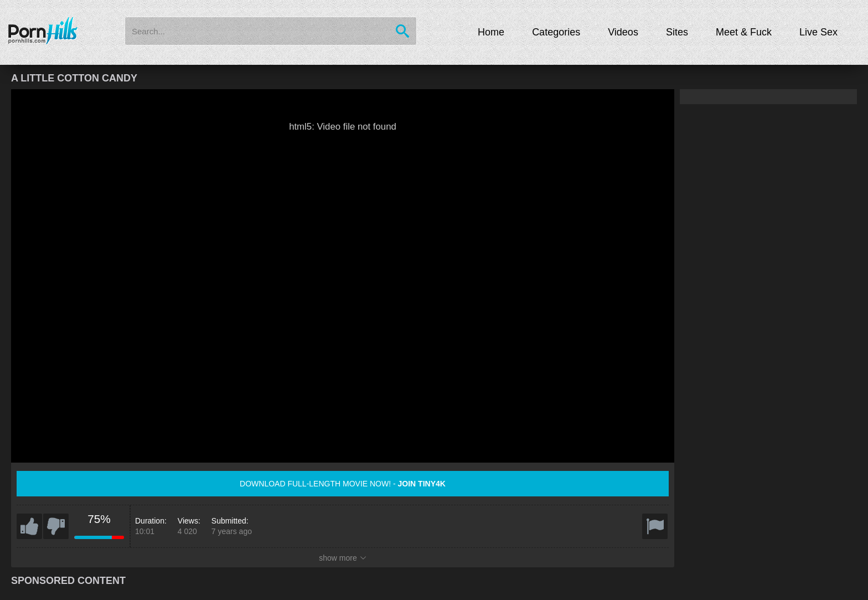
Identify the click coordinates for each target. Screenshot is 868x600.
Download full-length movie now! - (343, 484)
